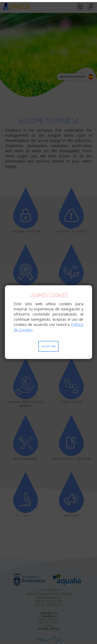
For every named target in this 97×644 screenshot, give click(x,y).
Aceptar (48, 346)
